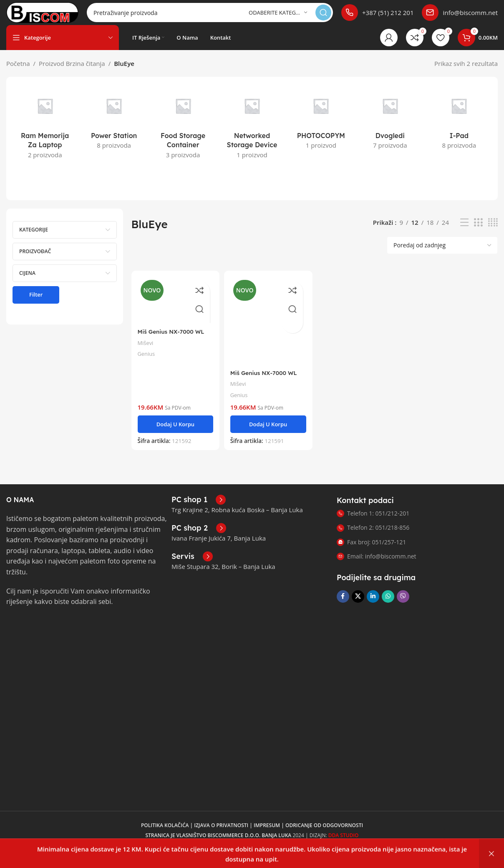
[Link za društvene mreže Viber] (403, 605)
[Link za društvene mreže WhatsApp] (388, 605)
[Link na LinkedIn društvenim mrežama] (373, 605)
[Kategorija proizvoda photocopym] (321, 128)
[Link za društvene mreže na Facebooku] (343, 605)
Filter (36, 303)
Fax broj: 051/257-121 (371, 550)
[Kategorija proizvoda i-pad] (459, 128)
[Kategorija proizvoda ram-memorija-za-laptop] (45, 133)
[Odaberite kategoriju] (278, 17)
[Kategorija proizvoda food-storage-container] (183, 133)
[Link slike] (48, 637)
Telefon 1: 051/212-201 (373, 522)
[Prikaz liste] (464, 231)
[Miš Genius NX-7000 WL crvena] (174, 308)
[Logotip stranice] (57, 16)
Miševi (146, 349)
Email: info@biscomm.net (377, 565)
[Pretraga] (224, 17)
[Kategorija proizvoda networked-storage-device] (252, 133)
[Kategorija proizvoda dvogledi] (390, 128)
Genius (147, 360)
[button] (174, 429)
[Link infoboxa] (377, 17)
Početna (18, 72)
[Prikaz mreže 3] (478, 231)
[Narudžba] (442, 254)
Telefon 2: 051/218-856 (373, 536)
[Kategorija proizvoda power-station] (114, 128)
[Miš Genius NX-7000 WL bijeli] (268, 327)
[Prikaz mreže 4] (493, 231)
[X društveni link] (358, 605)
